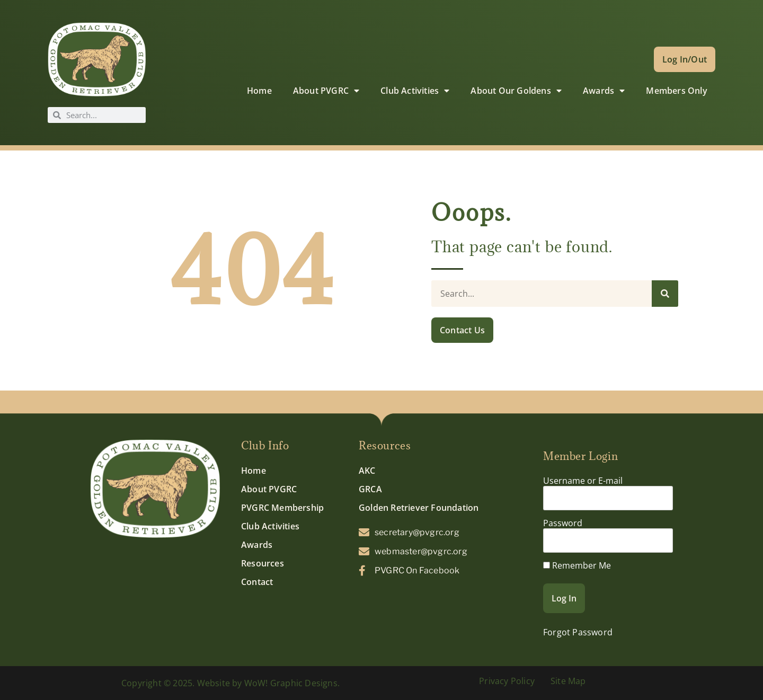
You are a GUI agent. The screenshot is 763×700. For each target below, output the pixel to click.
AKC (367, 471)
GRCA (370, 489)
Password (563, 523)
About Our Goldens (516, 91)
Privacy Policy (507, 681)
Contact (257, 582)
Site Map (568, 681)
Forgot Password (578, 632)
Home (259, 91)
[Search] (665, 294)
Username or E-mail (583, 481)
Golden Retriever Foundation (419, 508)
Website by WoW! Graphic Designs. (268, 683)
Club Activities (415, 91)
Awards (604, 91)
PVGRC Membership (282, 508)
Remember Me (577, 565)
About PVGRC (326, 91)
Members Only (676, 91)
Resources (263, 563)
